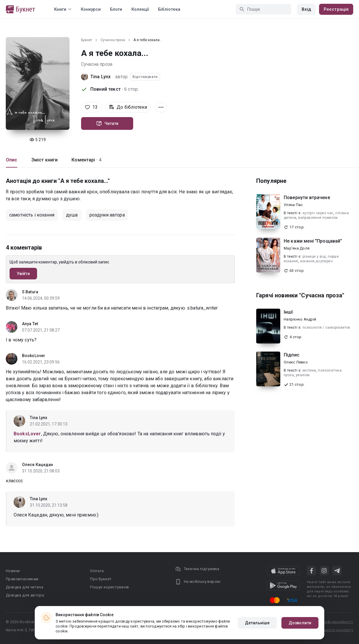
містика (309, 370)
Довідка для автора (25, 595)
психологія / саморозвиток (326, 328)
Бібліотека (169, 9)
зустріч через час (318, 213)
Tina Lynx (100, 77)
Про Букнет (101, 579)
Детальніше (257, 623)
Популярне (271, 181)
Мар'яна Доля (297, 248)
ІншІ (288, 312)
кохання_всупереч (316, 261)
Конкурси (91, 9)
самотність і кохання (32, 215)
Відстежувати (145, 77)
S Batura (30, 292)
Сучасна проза (113, 40)
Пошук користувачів (109, 587)
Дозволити (300, 623)
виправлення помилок (318, 218)
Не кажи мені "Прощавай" (313, 241)
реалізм (303, 375)
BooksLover (34, 356)
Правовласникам (22, 579)
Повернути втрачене (307, 198)
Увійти (23, 274)
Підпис (292, 355)
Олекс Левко (296, 362)
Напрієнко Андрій (300, 319)
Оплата (97, 571)
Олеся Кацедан (37, 465)
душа (72, 215)
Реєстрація (336, 9)
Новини (13, 571)
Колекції (140, 9)
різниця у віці (314, 256)
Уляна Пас (293, 205)
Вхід (306, 9)
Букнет (87, 40)
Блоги (116, 9)
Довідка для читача (24, 587)
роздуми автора (107, 215)
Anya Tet (30, 324)
